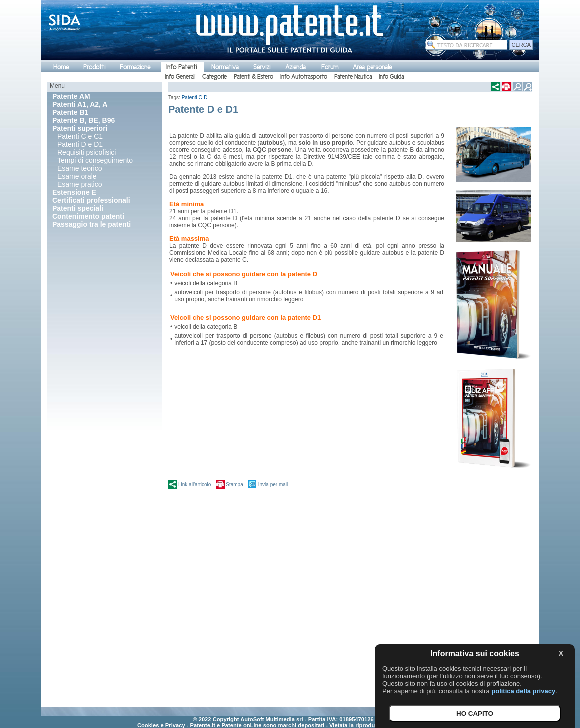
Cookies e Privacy (161, 725)
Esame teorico (80, 168)
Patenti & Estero (254, 77)
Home (61, 67)
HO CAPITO (475, 713)
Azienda (296, 67)
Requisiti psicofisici (87, 152)
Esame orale (77, 176)
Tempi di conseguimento (95, 160)
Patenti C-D (195, 98)
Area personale (372, 67)
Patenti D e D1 (80, 144)
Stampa (234, 484)
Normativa (225, 67)
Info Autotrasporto (304, 77)
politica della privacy (523, 691)
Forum (330, 67)
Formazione (135, 67)
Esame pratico (80, 184)
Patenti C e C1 (80, 136)
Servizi (262, 67)
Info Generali (180, 77)
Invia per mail (273, 484)
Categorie (215, 77)
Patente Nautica (353, 77)
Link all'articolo (195, 484)
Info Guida (391, 77)
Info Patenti (182, 67)
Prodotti (94, 67)
